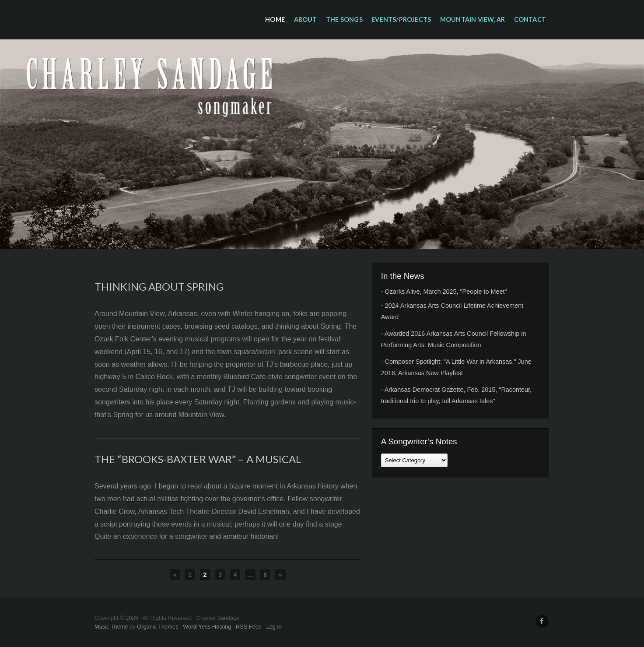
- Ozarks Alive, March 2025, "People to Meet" (444, 292)
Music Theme (111, 627)
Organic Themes (157, 627)
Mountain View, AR (472, 19)
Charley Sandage (322, 144)
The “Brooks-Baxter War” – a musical (198, 459)
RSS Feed (249, 627)
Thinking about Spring (159, 287)
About (306, 19)
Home (275, 19)
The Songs (344, 19)
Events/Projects (401, 19)
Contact (530, 19)
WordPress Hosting (207, 627)
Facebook (542, 621)
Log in (274, 627)
